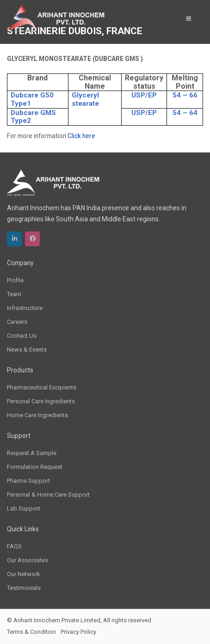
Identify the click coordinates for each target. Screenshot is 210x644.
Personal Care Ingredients (41, 401)
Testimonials (24, 588)
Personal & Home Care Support (48, 495)
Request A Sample (32, 453)
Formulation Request (35, 467)
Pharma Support (28, 481)
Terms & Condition (31, 632)
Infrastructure (25, 308)
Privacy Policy (78, 632)
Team (14, 294)
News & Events (27, 349)
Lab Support (24, 508)
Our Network (24, 574)
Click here (81, 136)
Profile (15, 280)
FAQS (14, 546)
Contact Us (22, 336)
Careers (17, 322)
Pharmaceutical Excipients (42, 387)
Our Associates (28, 560)
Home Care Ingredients (37, 415)
